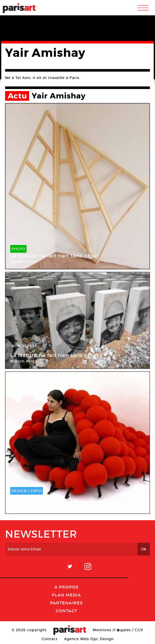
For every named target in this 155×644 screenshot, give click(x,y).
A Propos (66, 587)
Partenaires (66, 603)
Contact (66, 611)
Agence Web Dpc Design (89, 639)
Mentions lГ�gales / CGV (118, 630)
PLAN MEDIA (66, 595)
